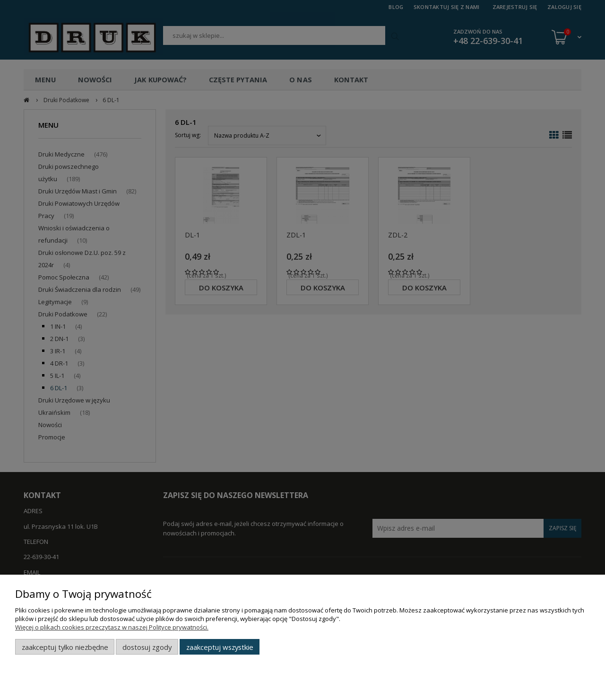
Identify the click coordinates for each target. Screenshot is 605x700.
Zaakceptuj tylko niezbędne (65, 647)
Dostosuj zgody (147, 647)
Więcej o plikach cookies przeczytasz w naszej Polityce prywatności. (112, 627)
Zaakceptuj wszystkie (220, 647)
